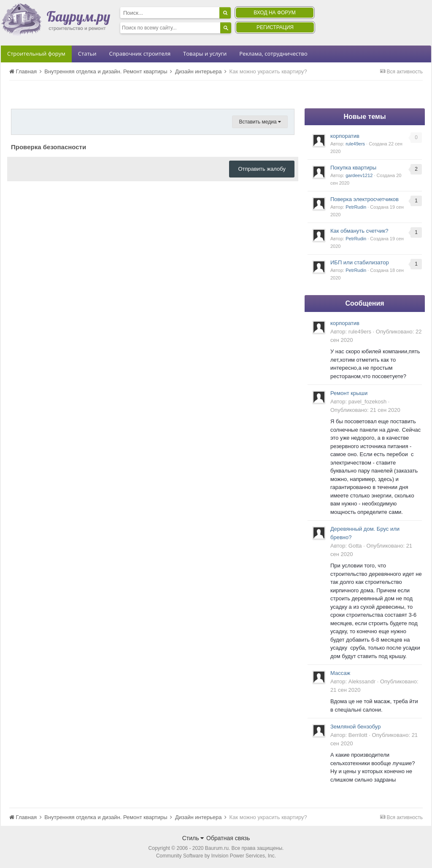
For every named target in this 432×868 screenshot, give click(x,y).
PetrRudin (356, 207)
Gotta (355, 546)
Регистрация (275, 27)
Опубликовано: (365, 410)
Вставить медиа (260, 122)
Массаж (340, 673)
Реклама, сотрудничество (273, 54)
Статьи (87, 54)
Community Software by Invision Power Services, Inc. (216, 856)
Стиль (193, 838)
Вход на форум (274, 13)
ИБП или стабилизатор (360, 262)
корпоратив (345, 136)
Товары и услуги (205, 54)
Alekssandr (362, 681)
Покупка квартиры (353, 168)
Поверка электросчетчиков (364, 199)
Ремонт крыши (349, 393)
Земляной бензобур (355, 727)
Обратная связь (228, 838)
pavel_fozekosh (367, 402)
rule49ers (355, 144)
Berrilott (358, 735)
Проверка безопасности (49, 147)
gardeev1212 (359, 175)
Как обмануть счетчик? (359, 231)
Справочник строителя (140, 54)
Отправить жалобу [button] (262, 169)
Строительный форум (36, 54)
